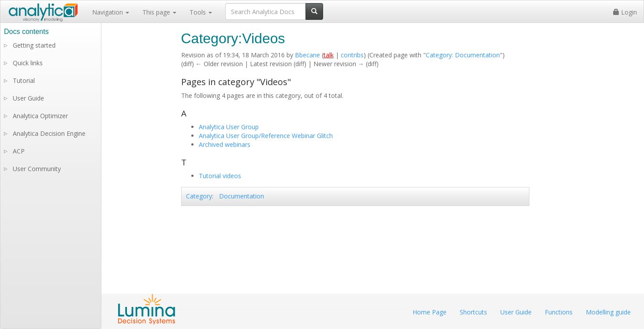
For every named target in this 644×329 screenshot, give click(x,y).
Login (625, 12)
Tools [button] (201, 12)
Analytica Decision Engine (49, 133)
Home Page (430, 312)
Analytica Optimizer (40, 116)
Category (199, 196)
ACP (19, 151)
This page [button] (159, 12)
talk (329, 55)
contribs (352, 55)
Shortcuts (473, 312)
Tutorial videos (220, 176)
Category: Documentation (463, 55)
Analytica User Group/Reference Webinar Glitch (266, 136)
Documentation (242, 196)
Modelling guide (608, 312)
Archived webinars (225, 144)
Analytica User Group (229, 127)
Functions (559, 312)
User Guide (28, 98)
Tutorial (24, 80)
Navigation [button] (111, 12)
